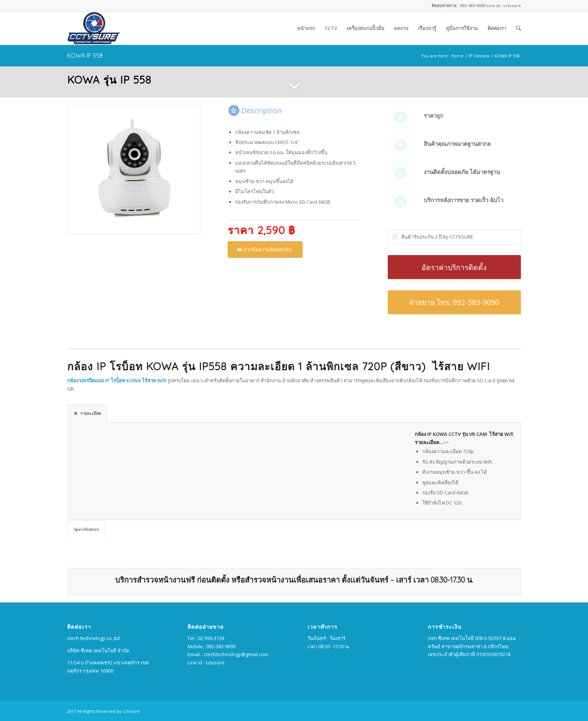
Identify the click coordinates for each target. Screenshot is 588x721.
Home (457, 56)
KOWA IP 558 (85, 56)
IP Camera (479, 56)
